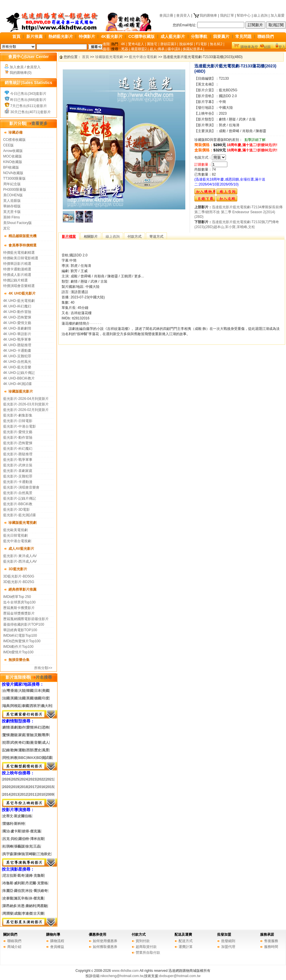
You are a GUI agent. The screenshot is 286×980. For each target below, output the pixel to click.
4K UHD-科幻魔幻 (17, 306)
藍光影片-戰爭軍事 (18, 460)
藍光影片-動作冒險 (18, 437)
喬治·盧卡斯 (12, 831)
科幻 (38, 727)
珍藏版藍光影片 (21, 391)
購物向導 (53, 935)
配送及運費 (183, 935)
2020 (7, 787)
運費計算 (186, 947)
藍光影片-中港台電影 (20, 426)
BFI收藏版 (11, 167)
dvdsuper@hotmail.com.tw (180, 976)
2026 (7, 779)
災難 (38, 735)
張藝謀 (19, 846)
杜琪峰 (8, 846)
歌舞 (14, 750)
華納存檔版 (12, 206)
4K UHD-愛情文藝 (17, 323)
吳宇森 (8, 854)
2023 (33, 779)
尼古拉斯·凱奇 (14, 876)
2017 (33, 787)
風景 (46, 750)
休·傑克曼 (36, 898)
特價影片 (87, 36)
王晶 (37, 846)
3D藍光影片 (18, 569)
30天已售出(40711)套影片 (30, 112)
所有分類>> (43, 668)
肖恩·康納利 (27, 906)
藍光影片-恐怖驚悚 (18, 443)
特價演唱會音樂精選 (19, 286)
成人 (46, 743)
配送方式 (186, 941)
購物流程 (57, 941)
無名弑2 (216, 44)
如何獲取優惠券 (105, 947)
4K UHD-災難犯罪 (17, 356)
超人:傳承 (157, 49)
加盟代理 (228, 947)
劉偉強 (19, 854)
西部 (30, 750)
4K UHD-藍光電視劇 (19, 301)
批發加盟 (224, 935)
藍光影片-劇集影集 (18, 415)
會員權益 (57, 947)
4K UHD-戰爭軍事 (17, 339)
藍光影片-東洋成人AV (20, 556)
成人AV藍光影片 (21, 549)
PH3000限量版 (15, 190)
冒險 (30, 735)
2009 (50, 794)
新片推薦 (34, 36)
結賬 (267, 47)
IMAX (31, 758)
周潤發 (8, 914)
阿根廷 (16, 706)
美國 (46, 691)
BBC (22, 758)
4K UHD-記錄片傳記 (19, 373)
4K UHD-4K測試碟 (18, 384)
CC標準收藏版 (142, 36)
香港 (14, 691)
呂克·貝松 (10, 839)
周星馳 (42, 906)
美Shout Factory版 (18, 223)
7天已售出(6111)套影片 (28, 106)
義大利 (46, 706)
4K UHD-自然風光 (17, 362)
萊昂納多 (10, 906)
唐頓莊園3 (168, 44)
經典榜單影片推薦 (22, 589)
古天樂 (39, 914)
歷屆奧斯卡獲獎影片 (19, 608)
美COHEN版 (13, 195)
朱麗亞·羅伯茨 (14, 891)
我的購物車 (205, 15)
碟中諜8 (174, 49)
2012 (24, 794)
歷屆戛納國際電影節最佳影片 (26, 619)
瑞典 (6, 706)
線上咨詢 (261, 15)
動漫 (30, 743)
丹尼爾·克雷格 (36, 883)
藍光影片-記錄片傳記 (20, 498)
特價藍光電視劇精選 (19, 253)
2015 (50, 787)
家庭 (22, 735)
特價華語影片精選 (17, 264)
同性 (6, 758)
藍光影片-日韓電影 (18, 421)
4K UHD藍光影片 (22, 293)
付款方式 (139, 935)
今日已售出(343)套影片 (28, 94)
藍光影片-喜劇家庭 (18, 471)
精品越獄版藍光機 (22, 236)
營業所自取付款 (148, 953)
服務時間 (271, 947)
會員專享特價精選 (22, 245)
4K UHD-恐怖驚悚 (17, 317)
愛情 (30, 727)
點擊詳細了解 (255, 140)
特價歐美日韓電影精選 (21, 258)
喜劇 (14, 727)
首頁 (16, 36)
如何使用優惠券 (105, 941)
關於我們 (10, 935)
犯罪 (6, 743)
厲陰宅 (152, 44)
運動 (22, 750)
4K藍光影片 (112, 36)
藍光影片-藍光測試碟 (20, 515)
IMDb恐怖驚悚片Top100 (22, 641)
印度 (46, 698)
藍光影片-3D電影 (16, 510)
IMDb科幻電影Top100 (20, 636)
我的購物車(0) (21, 73)
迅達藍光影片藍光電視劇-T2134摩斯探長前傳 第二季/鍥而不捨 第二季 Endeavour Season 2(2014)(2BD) (238, 212)
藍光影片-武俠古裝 (18, 465)
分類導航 (199, 36)
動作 (22, 727)
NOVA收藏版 (13, 173)
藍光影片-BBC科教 (18, 504)
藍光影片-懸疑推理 (18, 454)
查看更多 (37, 123)
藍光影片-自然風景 (18, 493)
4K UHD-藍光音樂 (17, 367)
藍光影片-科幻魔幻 (18, 449)
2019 (15, 787)
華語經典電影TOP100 (20, 630)
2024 (24, 779)
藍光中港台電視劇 (17, 541)
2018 (24, 787)
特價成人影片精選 (17, 275)
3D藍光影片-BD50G (19, 576)
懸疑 (14, 735)
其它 (7, 228)
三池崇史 (44, 854)
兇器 (125, 49)
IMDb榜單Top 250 (17, 597)
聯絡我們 (266, 36)
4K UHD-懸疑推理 (17, 345)
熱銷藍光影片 (61, 36)
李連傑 (27, 914)
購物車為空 (249, 47)
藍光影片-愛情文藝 (18, 432)
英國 (14, 698)
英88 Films (12, 217)
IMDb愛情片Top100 (18, 652)
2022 (41, 779)
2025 (15, 779)
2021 (50, 779)
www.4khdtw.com (125, 971)
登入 (282, 47)
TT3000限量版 (14, 178)
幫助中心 (244, 15)
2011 (33, 794)
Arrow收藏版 (13, 151)
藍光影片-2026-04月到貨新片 (26, 399)
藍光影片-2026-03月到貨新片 (26, 404)
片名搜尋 (41, 677)
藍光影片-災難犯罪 (18, 476)
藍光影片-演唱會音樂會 (21, 487)
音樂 (38, 743)
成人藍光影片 (173, 36)
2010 (41, 794)
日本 (38, 691)
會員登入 (183, 15)
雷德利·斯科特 (14, 824)
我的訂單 (227, 15)
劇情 (6, 727)
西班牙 (35, 706)
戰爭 (46, 735)
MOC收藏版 (13, 156)
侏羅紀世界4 (192, 49)
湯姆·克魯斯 (35, 876)
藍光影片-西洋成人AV (20, 561)
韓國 (30, 691)
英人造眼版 (12, 201)
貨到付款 (143, 941)
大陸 (22, 691)
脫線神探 (186, 44)
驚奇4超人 (136, 44)
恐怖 (46, 727)
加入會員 (17, 67)
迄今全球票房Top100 (19, 602)
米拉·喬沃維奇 (36, 891)
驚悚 (6, 735)
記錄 (6, 750)
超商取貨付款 (146, 947)
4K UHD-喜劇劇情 (17, 328)
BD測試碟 (44, 758)
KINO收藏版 (13, 162)
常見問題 (243, 36)
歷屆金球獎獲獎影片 (19, 613)
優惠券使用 (97, 935)
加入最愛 (278, 15)
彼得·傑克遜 (31, 831)
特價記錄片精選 (15, 280)
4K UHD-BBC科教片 (19, 378)
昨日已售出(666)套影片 (28, 100)
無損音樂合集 (19, 660)
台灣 (6, 691)
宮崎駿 (31, 854)
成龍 (18, 914)
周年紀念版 (12, 184)
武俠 (14, 743)
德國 (38, 698)
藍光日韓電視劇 (15, 535)
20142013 (11, 794)
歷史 (38, 750)
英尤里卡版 (12, 212)
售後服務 (271, 941)
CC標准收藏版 (14, 140)
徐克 (29, 846)
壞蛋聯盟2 (139, 49)
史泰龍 (8, 898)
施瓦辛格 (21, 898)
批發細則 (228, 941)
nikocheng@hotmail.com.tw (122, 976)
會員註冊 (166, 15)
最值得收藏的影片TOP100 (24, 624)
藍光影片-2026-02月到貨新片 (26, 410)
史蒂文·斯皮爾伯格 (17, 816)
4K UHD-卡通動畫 (17, 351)
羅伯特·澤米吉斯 (31, 839)
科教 (14, 758)
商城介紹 (14, 947)
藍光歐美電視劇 (15, 530)
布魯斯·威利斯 (14, 883)
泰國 (25, 706)
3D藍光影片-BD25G (19, 582)
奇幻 (22, 743)
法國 (6, 698)
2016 (41, 787)
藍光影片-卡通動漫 (18, 482)
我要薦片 (221, 36)
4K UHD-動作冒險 (17, 312)
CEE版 (9, 145)
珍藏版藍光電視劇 (22, 523)
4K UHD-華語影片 (17, 334)
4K (123, 44)
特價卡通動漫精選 (17, 269)
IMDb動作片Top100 (18, 647)
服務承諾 (267, 935)
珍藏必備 (15, 132)
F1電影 (202, 44)
